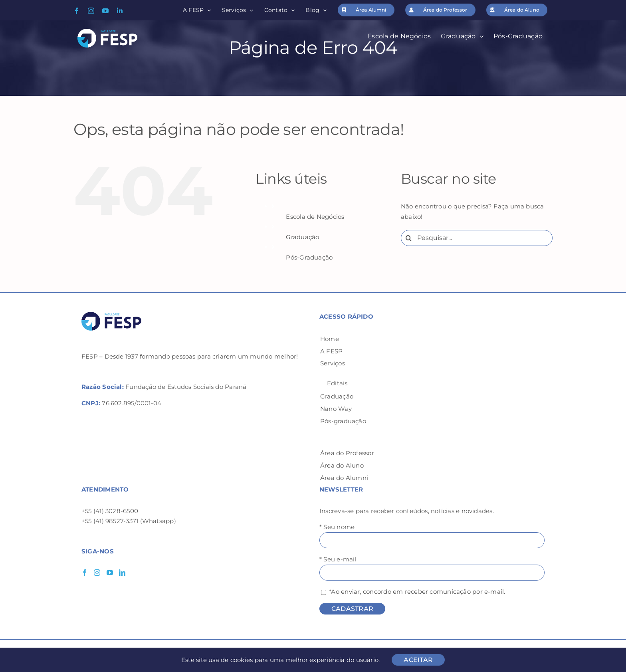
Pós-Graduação (309, 257)
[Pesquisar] (409, 238)
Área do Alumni (344, 478)
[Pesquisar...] (477, 238)
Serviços (333, 363)
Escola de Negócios (315, 217)
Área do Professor (347, 453)
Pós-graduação (343, 421)
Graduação (302, 237)
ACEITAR (418, 660)
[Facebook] (85, 573)
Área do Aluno (342, 465)
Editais (337, 383)
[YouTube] (110, 573)
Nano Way (336, 409)
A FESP (331, 351)
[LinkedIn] (122, 573)
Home (330, 339)
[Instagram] (97, 573)
